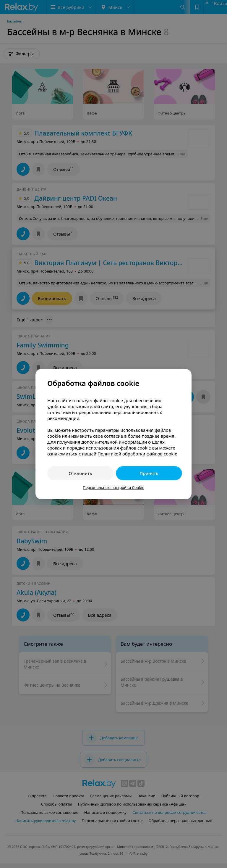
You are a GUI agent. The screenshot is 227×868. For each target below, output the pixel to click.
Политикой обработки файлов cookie (137, 454)
